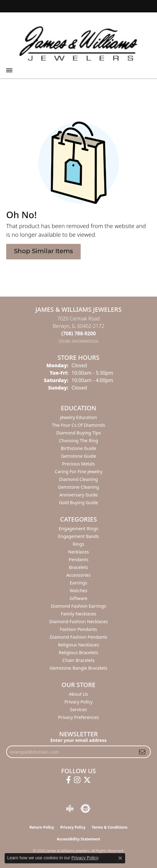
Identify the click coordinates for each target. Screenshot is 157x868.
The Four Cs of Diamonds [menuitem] (78, 425)
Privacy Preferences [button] (78, 717)
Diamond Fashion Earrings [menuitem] (79, 606)
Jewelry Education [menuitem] (78, 417)
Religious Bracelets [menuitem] (78, 652)
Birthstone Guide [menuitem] (79, 448)
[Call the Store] (78, 333)
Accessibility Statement (78, 839)
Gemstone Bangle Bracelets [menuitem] (78, 668)
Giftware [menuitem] (78, 598)
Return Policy (42, 827)
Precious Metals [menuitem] (78, 464)
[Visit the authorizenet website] (85, 809)
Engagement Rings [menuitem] (78, 529)
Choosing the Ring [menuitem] (79, 441)
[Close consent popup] (120, 858)
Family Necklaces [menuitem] (79, 614)
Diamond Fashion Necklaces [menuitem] (78, 621)
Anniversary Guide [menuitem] (78, 495)
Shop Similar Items (43, 252)
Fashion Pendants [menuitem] (78, 629)
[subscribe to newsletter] (142, 752)
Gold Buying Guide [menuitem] (78, 502)
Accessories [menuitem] (78, 575)
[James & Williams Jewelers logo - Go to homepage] (78, 43)
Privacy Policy (79, 702)
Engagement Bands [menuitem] (78, 536)
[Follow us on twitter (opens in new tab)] (87, 780)
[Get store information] (79, 341)
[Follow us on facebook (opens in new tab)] (68, 780)
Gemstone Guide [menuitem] (78, 456)
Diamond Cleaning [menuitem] (78, 479)
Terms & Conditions (110, 827)
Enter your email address (78, 740)
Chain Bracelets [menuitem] (78, 660)
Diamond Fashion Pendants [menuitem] (78, 637)
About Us (78, 694)
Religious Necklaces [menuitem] (79, 645)
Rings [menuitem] (78, 544)
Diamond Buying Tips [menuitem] (78, 433)
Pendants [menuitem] (78, 560)
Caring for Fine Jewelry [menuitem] (78, 471)
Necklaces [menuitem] (78, 552)
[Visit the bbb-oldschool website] (70, 809)
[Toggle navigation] (9, 70)
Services (79, 709)
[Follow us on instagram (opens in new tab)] (77, 780)
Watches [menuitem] (78, 590)
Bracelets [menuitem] (78, 567)
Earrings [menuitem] (78, 583)
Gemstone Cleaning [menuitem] (79, 487)
